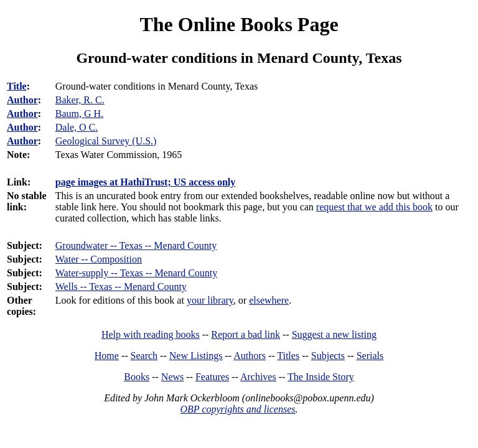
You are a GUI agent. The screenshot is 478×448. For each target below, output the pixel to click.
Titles (288, 356)
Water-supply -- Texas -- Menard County (136, 273)
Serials (370, 356)
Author (22, 100)
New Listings (196, 356)
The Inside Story (321, 377)
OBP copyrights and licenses (237, 409)
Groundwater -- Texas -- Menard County (136, 245)
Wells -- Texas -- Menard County (121, 287)
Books (137, 377)
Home (107, 356)
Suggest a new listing (334, 334)
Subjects (328, 356)
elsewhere (269, 300)
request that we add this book (374, 207)
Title (17, 86)
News (172, 377)
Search (144, 356)
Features (212, 377)
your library (210, 300)
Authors (250, 356)
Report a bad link (246, 334)
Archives (258, 377)
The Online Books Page (239, 24)
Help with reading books (151, 334)
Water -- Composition (99, 259)
